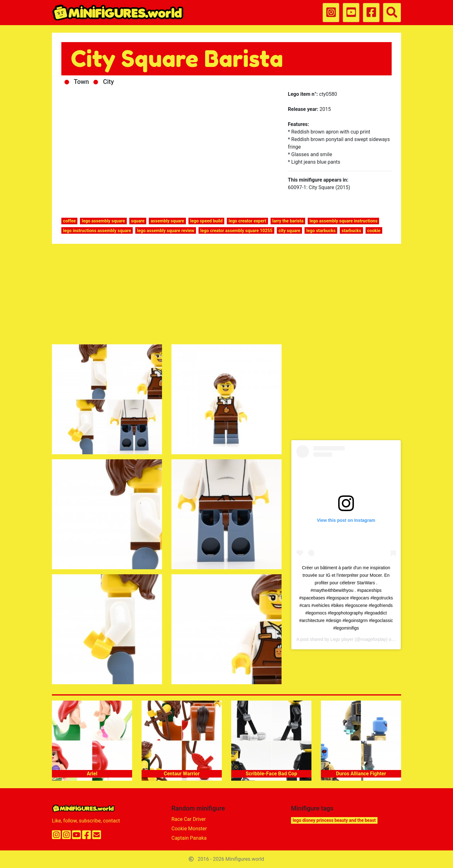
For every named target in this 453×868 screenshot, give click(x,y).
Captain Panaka (189, 838)
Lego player (342, 639)
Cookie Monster (189, 829)
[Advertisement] (226, 295)
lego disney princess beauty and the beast (334, 820)
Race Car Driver (189, 819)
